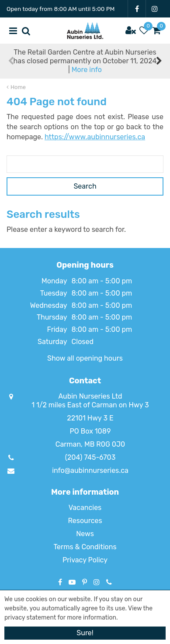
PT (85, 582)
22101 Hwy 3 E (90, 418)
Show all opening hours (85, 358)
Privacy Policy (85, 560)
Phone (109, 582)
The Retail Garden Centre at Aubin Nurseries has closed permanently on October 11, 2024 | (85, 61)
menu (13, 31)
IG (155, 9)
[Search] (85, 164)
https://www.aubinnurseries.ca (95, 137)
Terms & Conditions (85, 547)
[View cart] (157, 31)
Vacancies (85, 508)
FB (137, 9)
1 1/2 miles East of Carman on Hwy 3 (90, 405)
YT (72, 582)
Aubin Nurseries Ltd (90, 396)
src (26, 31)
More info (87, 70)
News (85, 534)
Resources (85, 521)
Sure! (85, 633)
